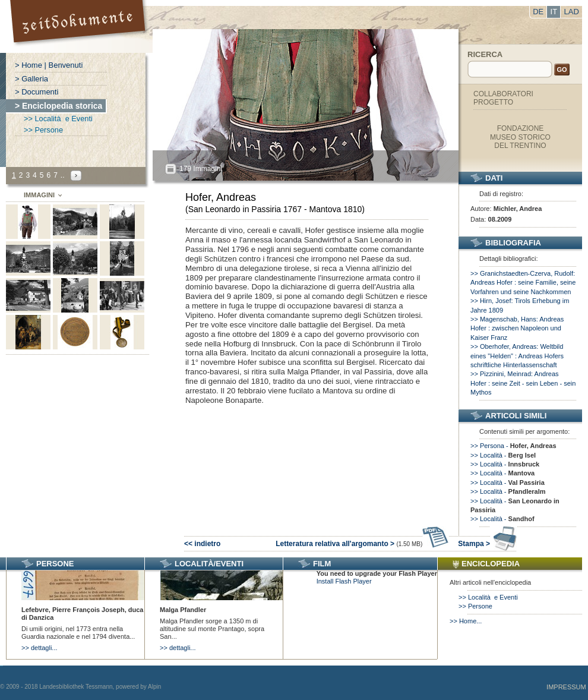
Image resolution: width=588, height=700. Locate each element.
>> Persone (43, 130)
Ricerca (485, 54)
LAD (572, 12)
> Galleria (31, 79)
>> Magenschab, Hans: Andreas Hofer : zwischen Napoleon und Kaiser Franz (517, 328)
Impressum (566, 687)
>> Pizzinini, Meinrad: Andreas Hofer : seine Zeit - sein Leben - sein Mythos (523, 383)
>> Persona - (513, 446)
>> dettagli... (39, 648)
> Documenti (37, 92)
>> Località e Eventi (58, 119)
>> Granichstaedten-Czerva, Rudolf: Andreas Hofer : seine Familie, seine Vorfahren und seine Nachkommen (523, 283)
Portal (79, 26)
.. (63, 175)
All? (170, 169)
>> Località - (503, 455)
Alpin (154, 687)
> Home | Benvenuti (49, 65)
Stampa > (487, 544)
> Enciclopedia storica (59, 106)
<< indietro (202, 544)
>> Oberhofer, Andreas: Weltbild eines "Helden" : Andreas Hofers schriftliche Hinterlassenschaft (517, 356)
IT (554, 12)
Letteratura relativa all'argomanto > (362, 544)
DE (538, 12)
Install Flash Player (344, 581)
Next (76, 176)
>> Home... (466, 621)
